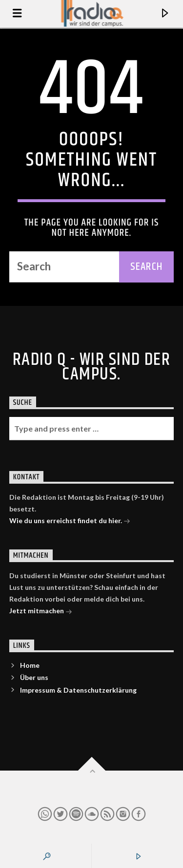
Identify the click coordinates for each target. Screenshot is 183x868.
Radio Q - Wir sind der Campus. (92, 367)
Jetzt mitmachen (41, 612)
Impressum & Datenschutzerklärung (78, 690)
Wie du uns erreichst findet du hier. (70, 521)
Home (30, 665)
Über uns (34, 677)
